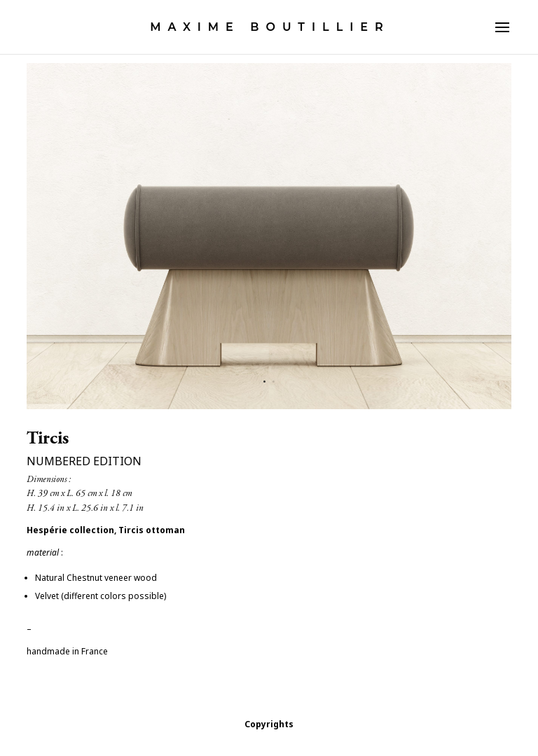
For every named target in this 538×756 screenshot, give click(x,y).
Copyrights (269, 724)
